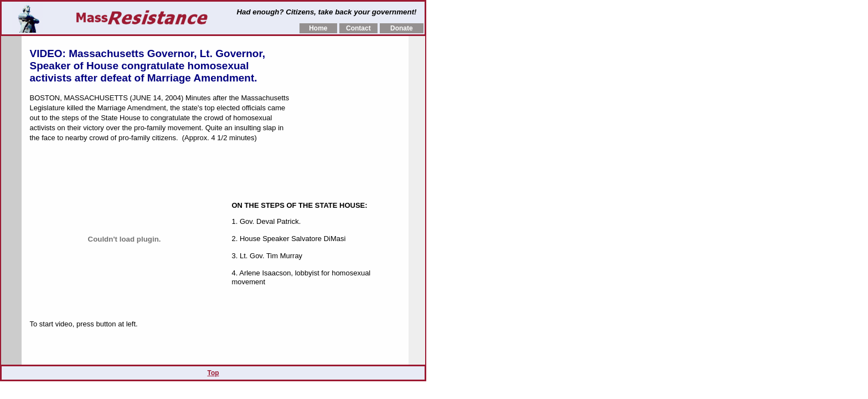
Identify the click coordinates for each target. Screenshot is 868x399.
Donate (402, 28)
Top (213, 373)
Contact (358, 28)
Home (318, 28)
